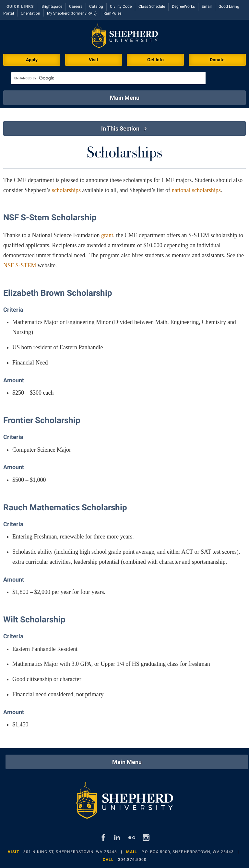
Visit (94, 60)
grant (107, 235)
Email (207, 6)
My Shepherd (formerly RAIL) (72, 13)
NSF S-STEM (20, 265)
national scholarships (196, 190)
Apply (32, 60)
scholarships (66, 190)
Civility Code (121, 6)
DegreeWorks (183, 6)
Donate (217, 60)
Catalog (96, 6)
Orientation (30, 13)
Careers (76, 6)
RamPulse (112, 13)
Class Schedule (152, 6)
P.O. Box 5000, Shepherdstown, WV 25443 (188, 852)
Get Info (155, 60)
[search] (108, 78)
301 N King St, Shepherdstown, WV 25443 (70, 852)
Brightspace (52, 6)
